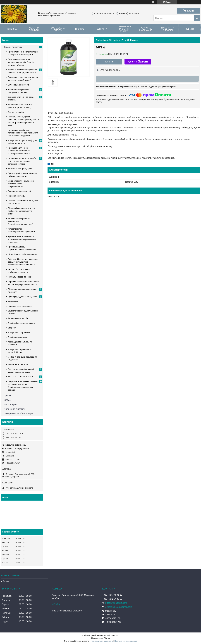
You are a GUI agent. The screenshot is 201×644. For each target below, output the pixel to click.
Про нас (80, 29)
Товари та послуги (34, 29)
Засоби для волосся (17, 337)
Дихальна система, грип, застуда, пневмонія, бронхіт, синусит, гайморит (21, 62)
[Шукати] (197, 18)
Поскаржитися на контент (102, 641)
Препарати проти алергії (19, 191)
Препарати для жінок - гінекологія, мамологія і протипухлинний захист (19, 151)
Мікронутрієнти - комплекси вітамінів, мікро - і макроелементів (21, 184)
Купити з (138, 62)
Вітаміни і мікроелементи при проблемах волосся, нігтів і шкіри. (22, 211)
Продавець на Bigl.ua (100, 638)
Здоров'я (12, 328)
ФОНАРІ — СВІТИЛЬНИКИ (20, 377)
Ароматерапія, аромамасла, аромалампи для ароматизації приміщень (22, 239)
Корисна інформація (146, 29)
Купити (109, 62)
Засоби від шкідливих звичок (21, 323)
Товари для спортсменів (19, 332)
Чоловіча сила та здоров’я (20, 306)
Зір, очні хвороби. (16, 112)
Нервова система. (16, 196)
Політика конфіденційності (126, 641)
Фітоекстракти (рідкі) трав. (20, 169)
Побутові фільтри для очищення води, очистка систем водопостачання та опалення (23, 262)
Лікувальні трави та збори (20, 277)
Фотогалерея (10, 404)
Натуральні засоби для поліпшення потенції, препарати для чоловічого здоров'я (23, 133)
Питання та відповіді (168, 29)
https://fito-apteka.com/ (16, 445)
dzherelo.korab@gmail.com (18, 448)
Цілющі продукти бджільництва (22, 254)
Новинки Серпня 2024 (18, 364)
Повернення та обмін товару (124, 29)
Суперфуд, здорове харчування (23, 297)
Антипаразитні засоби (18, 318)
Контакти (102, 29)
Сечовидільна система (18, 85)
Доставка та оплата (58, 29)
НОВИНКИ (13, 301)
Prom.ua (115, 635)
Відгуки (190, 29)
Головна (12, 29)
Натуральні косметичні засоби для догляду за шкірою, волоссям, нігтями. (22, 161)
